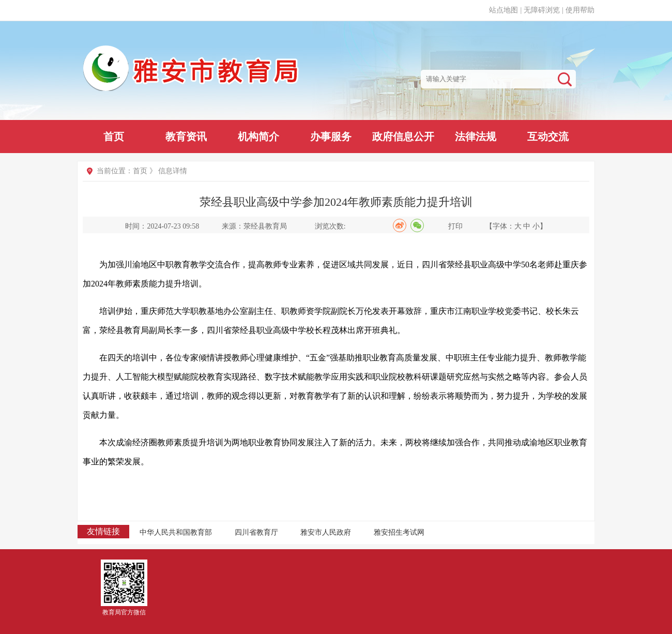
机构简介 (258, 137)
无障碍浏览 (542, 10)
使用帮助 (580, 10)
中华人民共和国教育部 (176, 532)
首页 (114, 137)
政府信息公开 (403, 137)
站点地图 (503, 10)
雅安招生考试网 (399, 532)
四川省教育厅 (256, 532)
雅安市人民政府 (326, 532)
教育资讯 (186, 137)
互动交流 (548, 137)
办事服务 (331, 137)
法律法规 (476, 137)
